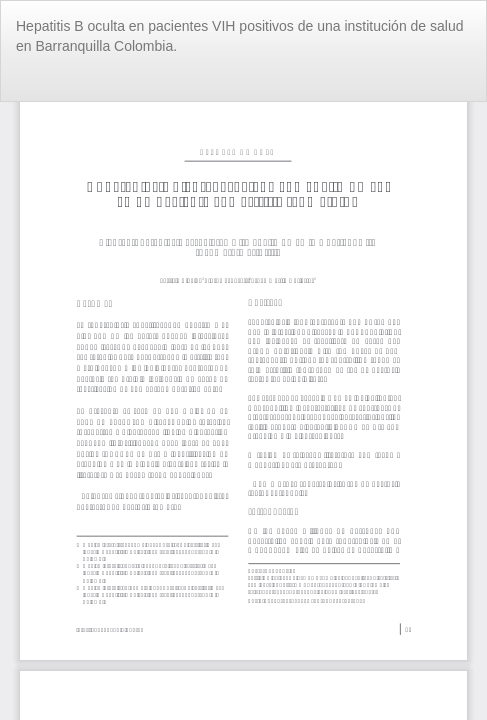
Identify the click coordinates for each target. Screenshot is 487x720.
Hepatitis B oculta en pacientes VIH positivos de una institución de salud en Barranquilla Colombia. (240, 36)
